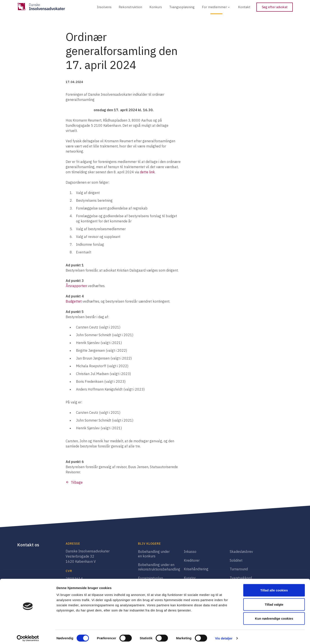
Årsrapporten (76, 286)
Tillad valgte (274, 602)
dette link (147, 172)
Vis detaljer (224, 635)
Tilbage (77, 482)
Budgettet (74, 301)
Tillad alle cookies (274, 587)
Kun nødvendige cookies (274, 616)
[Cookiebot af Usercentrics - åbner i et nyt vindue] (28, 636)
